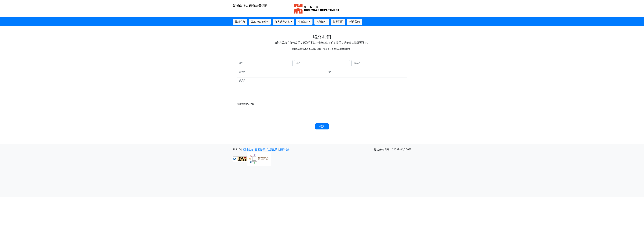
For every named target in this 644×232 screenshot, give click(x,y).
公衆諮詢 (303, 22)
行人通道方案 (282, 22)
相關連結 (248, 150)
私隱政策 (272, 150)
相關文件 (322, 22)
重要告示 (260, 150)
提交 (322, 126)
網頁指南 (284, 150)
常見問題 (338, 22)
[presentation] (261, 114)
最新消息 (240, 22)
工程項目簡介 (259, 22)
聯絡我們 (355, 22)
